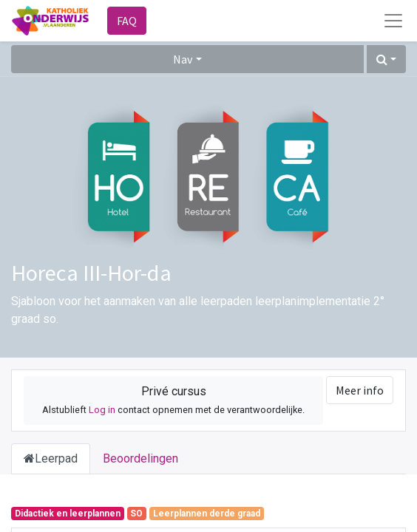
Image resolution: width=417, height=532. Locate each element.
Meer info (360, 390)
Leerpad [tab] (51, 458)
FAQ (127, 21)
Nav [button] (183, 59)
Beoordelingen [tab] (140, 458)
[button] (386, 59)
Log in (102, 410)
